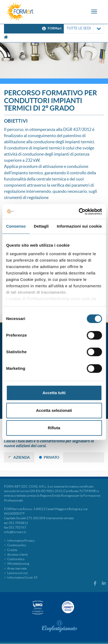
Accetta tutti (54, 393)
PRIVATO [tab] (51, 457)
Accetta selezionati (54, 410)
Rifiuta (54, 428)
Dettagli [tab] (41, 226)
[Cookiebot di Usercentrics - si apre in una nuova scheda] (79, 212)
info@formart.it (15, 532)
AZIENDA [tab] (22, 457)
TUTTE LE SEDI (84, 29)
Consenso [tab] (16, 226)
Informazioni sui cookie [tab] (79, 226)
